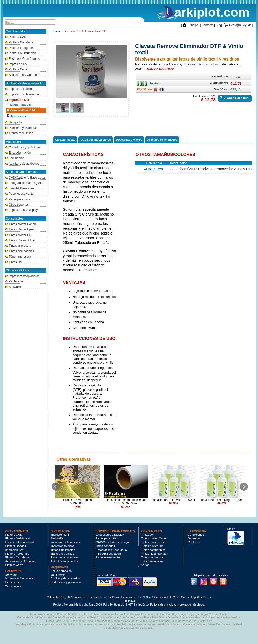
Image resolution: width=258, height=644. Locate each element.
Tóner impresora (18, 257)
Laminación (15, 158)
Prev (56, 487)
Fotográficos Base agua (23, 183)
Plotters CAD (16, 37)
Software (13, 287)
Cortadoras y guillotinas (23, 147)
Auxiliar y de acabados (22, 164)
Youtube (215, 580)
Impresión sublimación (22, 94)
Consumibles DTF (23, 110)
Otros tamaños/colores (96, 140)
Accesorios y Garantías (23, 75)
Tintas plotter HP (18, 235)
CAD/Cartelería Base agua (25, 178)
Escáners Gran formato (23, 59)
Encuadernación (18, 153)
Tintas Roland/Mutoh (21, 240)
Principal (191, 25)
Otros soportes (17, 205)
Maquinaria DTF (21, 105)
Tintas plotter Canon (21, 224)
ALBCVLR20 (153, 169)
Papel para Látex (18, 199)
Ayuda (247, 25)
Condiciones (196, 535)
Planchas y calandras (21, 128)
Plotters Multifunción (21, 53)
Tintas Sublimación (63, 550)
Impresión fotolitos (19, 89)
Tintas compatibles (20, 251)
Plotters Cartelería (19, 42)
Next (244, 487)
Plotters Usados (16, 546)
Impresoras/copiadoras (22, 276)
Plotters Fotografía (19, 48)
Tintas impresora (18, 246)
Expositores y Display (22, 210)
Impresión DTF (18, 100)
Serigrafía (14, 122)
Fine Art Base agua (20, 188)
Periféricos (14, 281)
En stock (143, 82)
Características (65, 140)
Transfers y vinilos (19, 133)
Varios (145, 565)
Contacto (207, 25)
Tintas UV (14, 262)
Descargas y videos (129, 140)
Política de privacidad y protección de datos (177, 604)
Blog (219, 25)
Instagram (205, 580)
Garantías (194, 538)
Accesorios (18, 116)
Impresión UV (16, 64)
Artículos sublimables (64, 561)
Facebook (195, 580)
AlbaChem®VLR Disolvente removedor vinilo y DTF (212, 169)
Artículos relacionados (162, 140)
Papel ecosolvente (19, 194)
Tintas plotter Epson (20, 229)
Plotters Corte (16, 69)
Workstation (13, 586)
